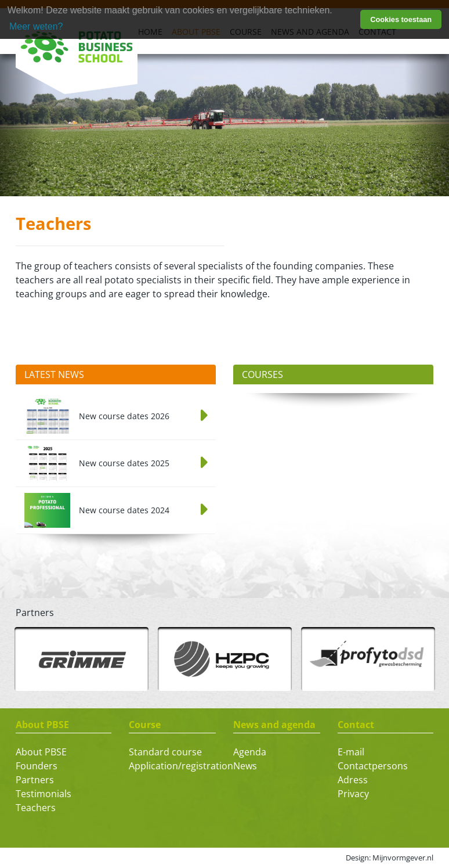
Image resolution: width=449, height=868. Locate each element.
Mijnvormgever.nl (403, 858)
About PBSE (42, 725)
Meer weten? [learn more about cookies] (36, 26)
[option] (82, 659)
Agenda (250, 752)
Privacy (353, 794)
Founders (37, 766)
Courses (262, 374)
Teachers (36, 808)
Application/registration (181, 766)
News (245, 766)
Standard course (165, 752)
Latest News (54, 374)
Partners (35, 780)
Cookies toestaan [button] (401, 19)
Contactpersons (373, 766)
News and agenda (274, 725)
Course (145, 725)
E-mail (351, 752)
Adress (353, 780)
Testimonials (44, 794)
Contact (356, 725)
